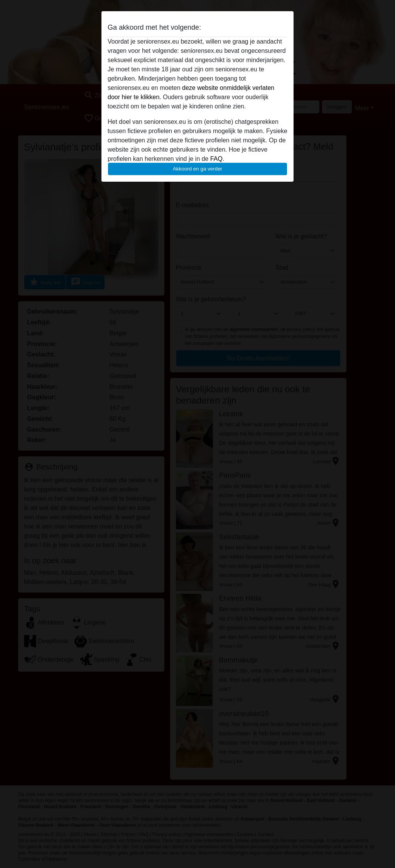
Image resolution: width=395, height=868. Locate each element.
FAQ (216, 159)
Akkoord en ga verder (197, 169)
